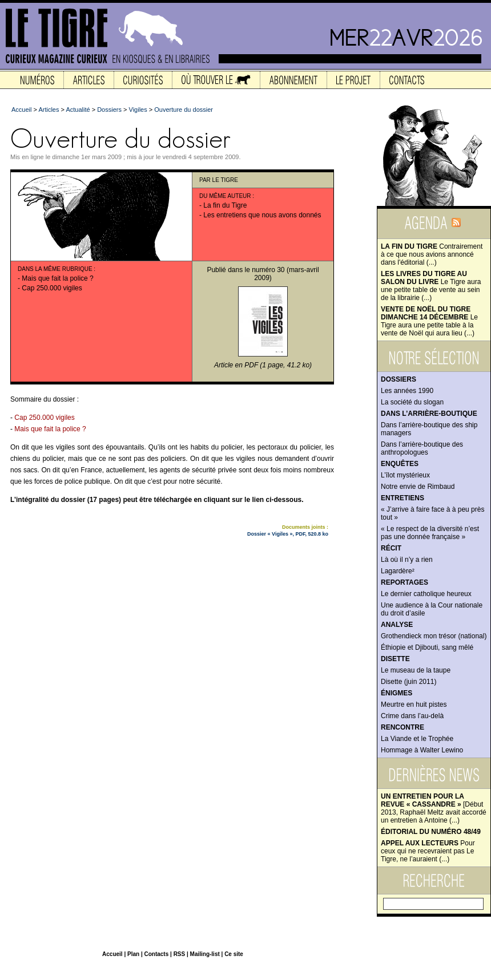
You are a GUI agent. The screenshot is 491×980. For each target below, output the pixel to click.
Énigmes (397, 693)
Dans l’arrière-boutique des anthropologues (422, 448)
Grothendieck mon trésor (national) (434, 636)
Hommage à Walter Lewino (422, 750)
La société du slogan (412, 402)
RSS (180, 954)
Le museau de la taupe (416, 670)
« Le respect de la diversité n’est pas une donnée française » (430, 533)
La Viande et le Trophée (417, 739)
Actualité (78, 110)
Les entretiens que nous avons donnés (262, 215)
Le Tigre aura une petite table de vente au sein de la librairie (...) (431, 286)
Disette (395, 659)
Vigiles (138, 110)
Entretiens (403, 498)
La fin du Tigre (225, 205)
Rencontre (403, 727)
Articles (49, 110)
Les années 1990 (407, 391)
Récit (391, 548)
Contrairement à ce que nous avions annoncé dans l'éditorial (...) (432, 254)
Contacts (156, 954)
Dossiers (399, 379)
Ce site (234, 954)
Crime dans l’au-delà (412, 716)
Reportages (405, 582)
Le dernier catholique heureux (426, 594)
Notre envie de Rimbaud (418, 487)
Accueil (21, 110)
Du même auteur (225, 196)
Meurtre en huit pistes (414, 704)
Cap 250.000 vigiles (52, 288)
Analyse (397, 625)
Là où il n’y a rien (407, 560)
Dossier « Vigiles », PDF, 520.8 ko (288, 534)
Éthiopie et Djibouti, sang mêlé (427, 647)
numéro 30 (268, 270)
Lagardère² (398, 571)
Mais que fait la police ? (57, 278)
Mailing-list (205, 954)
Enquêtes (400, 464)
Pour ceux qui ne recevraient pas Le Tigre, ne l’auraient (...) (428, 851)
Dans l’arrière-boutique (429, 414)
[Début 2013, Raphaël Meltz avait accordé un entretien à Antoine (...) (434, 808)
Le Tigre (225, 180)
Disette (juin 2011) (409, 682)
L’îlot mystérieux (405, 475)
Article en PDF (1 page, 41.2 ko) (263, 365)
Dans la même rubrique (55, 269)
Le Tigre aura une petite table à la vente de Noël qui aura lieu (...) (429, 321)
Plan (133, 954)
